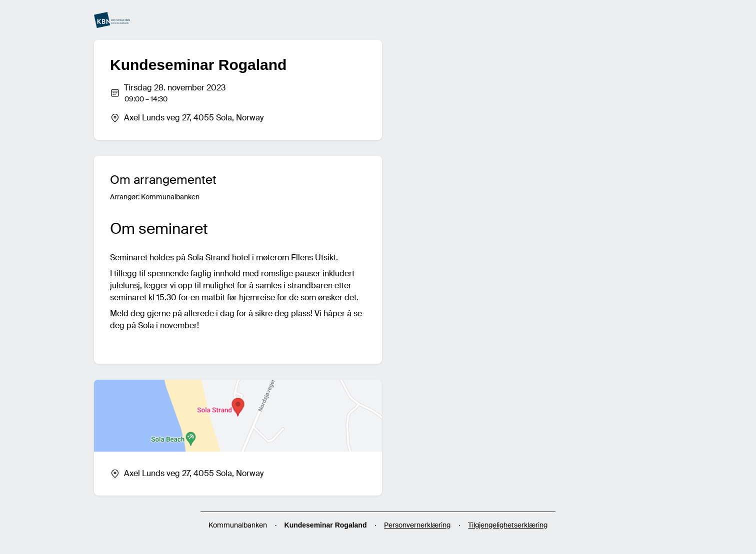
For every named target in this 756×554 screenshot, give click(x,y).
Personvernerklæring (417, 525)
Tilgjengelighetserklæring (508, 525)
